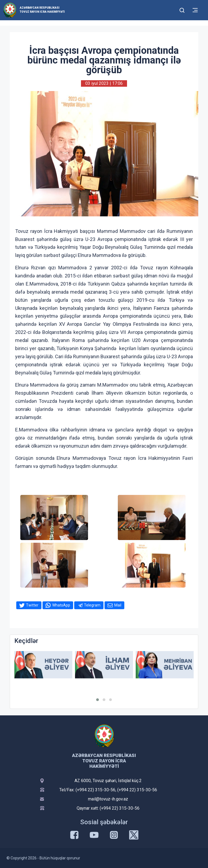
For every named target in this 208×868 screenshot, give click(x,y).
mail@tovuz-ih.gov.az (108, 799)
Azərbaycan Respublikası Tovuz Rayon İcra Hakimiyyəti (42, 10)
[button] (97, 700)
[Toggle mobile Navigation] (195, 10)
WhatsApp (61, 605)
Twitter (32, 605)
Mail (118, 605)
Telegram (92, 605)
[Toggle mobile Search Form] (182, 9)
